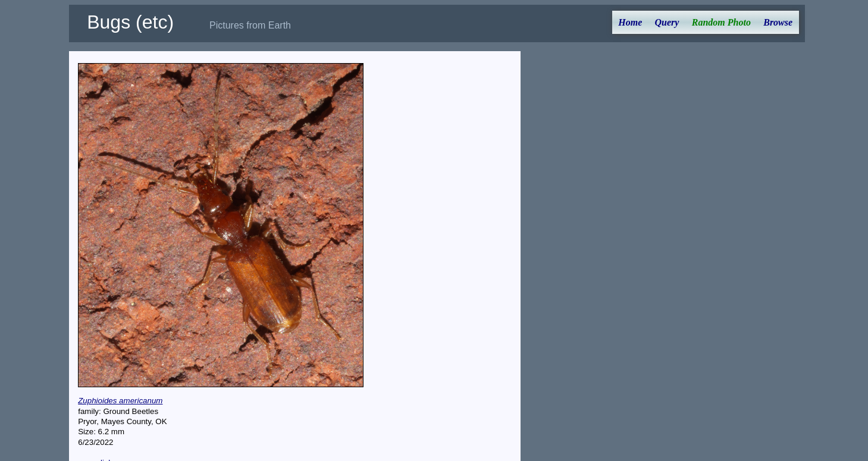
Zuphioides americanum (120, 401)
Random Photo (721, 22)
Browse (778, 22)
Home (630, 22)
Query (667, 22)
